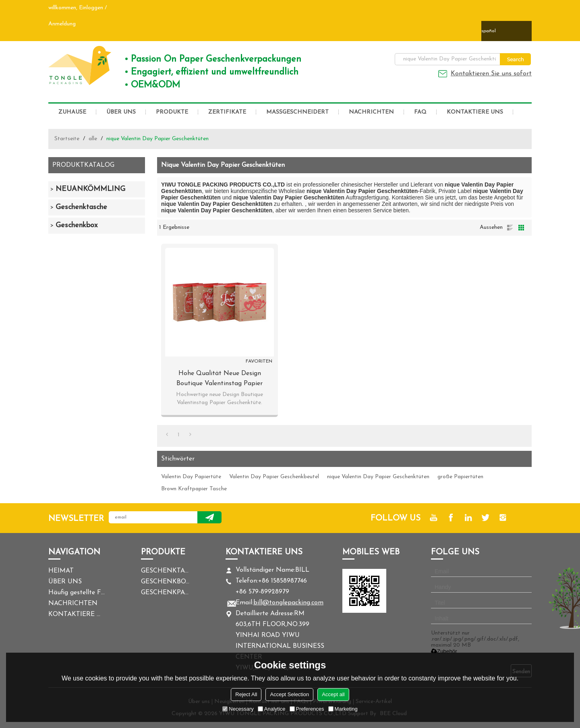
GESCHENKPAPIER (165, 593)
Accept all (333, 694)
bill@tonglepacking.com (288, 603)
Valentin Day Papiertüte (191, 477)
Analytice (272, 709)
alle (93, 139)
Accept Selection (289, 694)
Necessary (238, 709)
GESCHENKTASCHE (165, 571)
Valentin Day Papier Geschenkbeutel (274, 477)
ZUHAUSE (72, 112)
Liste (510, 228)
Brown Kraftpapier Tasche (194, 489)
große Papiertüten (460, 477)
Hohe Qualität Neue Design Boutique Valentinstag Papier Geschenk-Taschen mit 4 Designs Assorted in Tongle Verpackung (220, 380)
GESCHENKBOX (165, 582)
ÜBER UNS (121, 112)
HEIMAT (61, 571)
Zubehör (444, 651)
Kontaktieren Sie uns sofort (491, 74)
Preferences (307, 709)
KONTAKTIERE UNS (475, 112)
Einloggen (91, 8)
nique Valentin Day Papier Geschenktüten (378, 477)
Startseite (67, 139)
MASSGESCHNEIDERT (297, 112)
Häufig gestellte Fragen (77, 593)
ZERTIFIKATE (227, 112)
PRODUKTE (172, 112)
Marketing (343, 709)
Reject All (246, 694)
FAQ (420, 112)
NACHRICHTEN (371, 112)
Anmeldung (62, 24)
